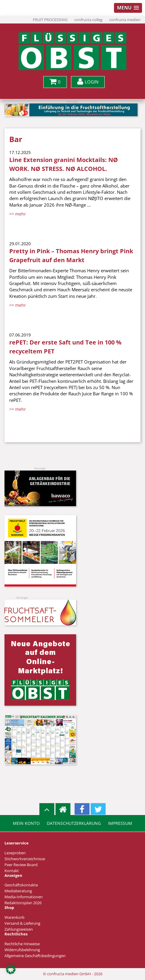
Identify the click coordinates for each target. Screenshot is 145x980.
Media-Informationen (24, 897)
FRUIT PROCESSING (50, 20)
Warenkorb (14, 917)
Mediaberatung (18, 891)
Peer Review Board (21, 865)
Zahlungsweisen (19, 929)
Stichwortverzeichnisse (25, 859)
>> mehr (18, 214)
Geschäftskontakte (21, 885)
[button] (11, 969)
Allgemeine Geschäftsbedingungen (35, 956)
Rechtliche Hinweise (22, 944)
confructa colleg (88, 20)
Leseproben (15, 853)
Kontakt (12, 871)
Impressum (120, 823)
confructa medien (125, 20)
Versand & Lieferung (22, 923)
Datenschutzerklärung (74, 823)
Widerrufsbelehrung (22, 950)
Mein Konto (26, 823)
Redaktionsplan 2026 (23, 903)
